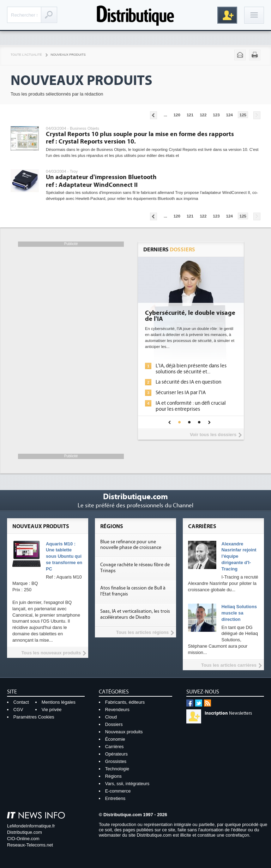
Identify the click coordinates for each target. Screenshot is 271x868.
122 (203, 115)
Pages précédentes (153, 115)
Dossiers (114, 724)
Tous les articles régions (142, 632)
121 (190, 115)
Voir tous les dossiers (213, 435)
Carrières (115, 747)
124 (230, 115)
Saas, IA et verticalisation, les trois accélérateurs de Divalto (135, 614)
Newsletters (228, 713)
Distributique (135, 15)
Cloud (111, 717)
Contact (21, 702)
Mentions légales (59, 702)
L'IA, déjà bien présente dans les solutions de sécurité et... (191, 369)
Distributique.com (25, 832)
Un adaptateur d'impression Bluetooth (101, 181)
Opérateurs (116, 754)
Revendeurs (117, 710)
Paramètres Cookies (34, 717)
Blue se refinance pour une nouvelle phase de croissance (131, 545)
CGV (18, 710)
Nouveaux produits (124, 732)
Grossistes (116, 761)
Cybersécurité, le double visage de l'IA (190, 316)
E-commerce (118, 791)
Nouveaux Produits (68, 55)
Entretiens (115, 798)
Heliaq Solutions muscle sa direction (239, 613)
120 (177, 115)
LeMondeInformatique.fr (31, 826)
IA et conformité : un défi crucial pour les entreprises (191, 406)
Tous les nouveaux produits (51, 653)
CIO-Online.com (23, 839)
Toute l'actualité (26, 55)
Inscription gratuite (227, 15)
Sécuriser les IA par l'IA (181, 393)
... (165, 115)
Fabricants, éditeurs (125, 702)
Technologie (117, 769)
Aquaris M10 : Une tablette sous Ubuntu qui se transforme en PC (64, 557)
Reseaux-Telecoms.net (30, 845)
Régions (113, 776)
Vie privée (52, 710)
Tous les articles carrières (229, 665)
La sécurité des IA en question (188, 382)
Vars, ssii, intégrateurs (127, 784)
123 (216, 115)
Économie (115, 739)
